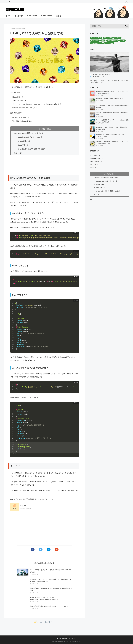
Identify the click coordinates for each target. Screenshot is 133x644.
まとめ (59, 16)
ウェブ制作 (19, 16)
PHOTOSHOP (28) (97, 161)
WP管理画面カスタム (96, 43)
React (103, 40)
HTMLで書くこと (24, 141)
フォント (123, 40)
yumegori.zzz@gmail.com (101, 74)
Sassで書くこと (24, 145)
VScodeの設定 (95, 40)
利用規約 (62, 638)
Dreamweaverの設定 (112, 40)
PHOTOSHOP (32, 16)
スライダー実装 (108, 38)
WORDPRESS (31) (97, 158)
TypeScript (117, 38)
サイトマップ (72, 638)
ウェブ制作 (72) (96, 155)
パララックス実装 (109, 43)
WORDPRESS (47, 16)
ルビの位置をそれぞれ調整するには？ (32, 149)
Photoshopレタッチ (96, 38)
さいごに (19, 153)
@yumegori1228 (98, 77)
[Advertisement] (45, 165)
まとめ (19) (94, 164)
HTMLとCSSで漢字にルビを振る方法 (30, 133)
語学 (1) (93, 167)
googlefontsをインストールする (30, 137)
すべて (8, 16)
